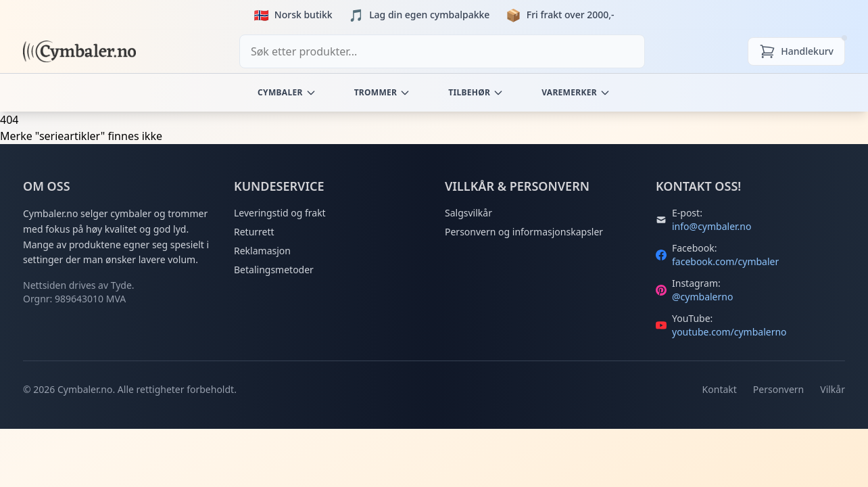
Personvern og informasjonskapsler (524, 232)
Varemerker (576, 92)
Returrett (254, 232)
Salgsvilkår (468, 213)
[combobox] (442, 51)
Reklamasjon (262, 251)
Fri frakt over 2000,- (571, 15)
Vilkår (833, 389)
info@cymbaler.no (712, 226)
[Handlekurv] (796, 51)
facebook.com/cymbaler (725, 261)
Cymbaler (287, 92)
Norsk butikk (304, 15)
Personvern (778, 389)
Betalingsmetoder (274, 270)
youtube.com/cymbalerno (729, 332)
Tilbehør (476, 92)
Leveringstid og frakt (280, 213)
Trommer (383, 92)
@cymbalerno (702, 297)
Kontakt (720, 389)
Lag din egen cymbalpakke (429, 15)
